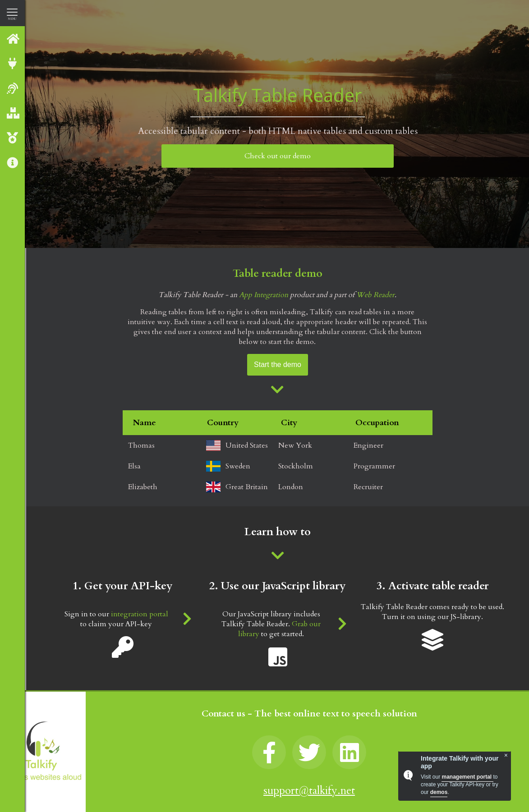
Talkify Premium (13, 138)
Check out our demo (278, 156)
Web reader (13, 88)
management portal (467, 777)
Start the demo (278, 365)
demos (439, 792)
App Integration (264, 295)
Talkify (13, 39)
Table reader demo (278, 273)
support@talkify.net (309, 791)
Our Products (13, 113)
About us (13, 163)
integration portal (140, 614)
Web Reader (375, 295)
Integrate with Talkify (13, 63)
